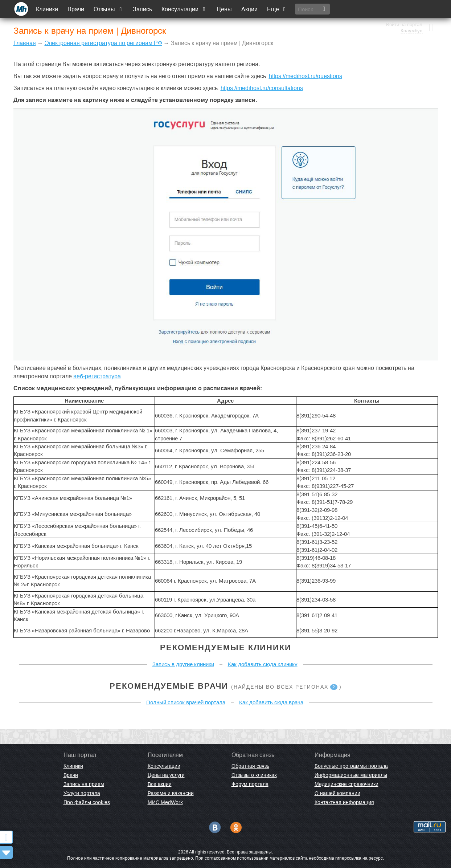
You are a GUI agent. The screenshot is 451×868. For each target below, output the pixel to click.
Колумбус (411, 13)
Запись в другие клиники (183, 664)
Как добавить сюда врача (271, 702)
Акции (249, 9)
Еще (277, 9)
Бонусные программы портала (351, 766)
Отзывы (109, 9)
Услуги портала (82, 793)
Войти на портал (404, 6)
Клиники (47, 9)
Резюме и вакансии (171, 793)
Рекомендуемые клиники (226, 647)
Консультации (184, 9)
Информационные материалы (351, 775)
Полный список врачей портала (186, 702)
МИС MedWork (165, 802)
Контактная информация (344, 802)
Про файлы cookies (87, 802)
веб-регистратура (97, 376)
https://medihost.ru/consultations (262, 88)
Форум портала (250, 784)
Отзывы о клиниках (254, 775)
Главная (25, 43)
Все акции (160, 784)
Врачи (76, 9)
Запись (143, 9)
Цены (224, 9)
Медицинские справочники (347, 784)
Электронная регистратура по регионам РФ (103, 43)
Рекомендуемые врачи (169, 686)
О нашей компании (337, 793)
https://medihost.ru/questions (306, 76)
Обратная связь (250, 766)
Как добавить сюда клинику (263, 664)
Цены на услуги (166, 775)
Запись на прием (84, 784)
